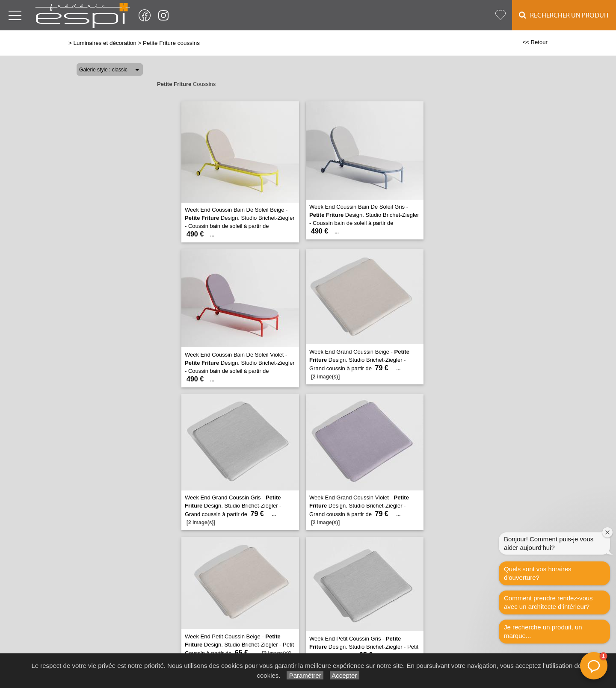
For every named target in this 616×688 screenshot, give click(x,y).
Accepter (345, 675)
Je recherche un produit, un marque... (543, 631)
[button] (594, 666)
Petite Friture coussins (171, 43)
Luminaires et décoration (105, 43)
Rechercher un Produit (564, 15)
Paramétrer (305, 675)
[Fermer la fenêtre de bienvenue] (607, 532)
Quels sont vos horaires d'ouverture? (538, 573)
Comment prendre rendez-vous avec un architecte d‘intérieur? (548, 602)
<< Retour (535, 42)
